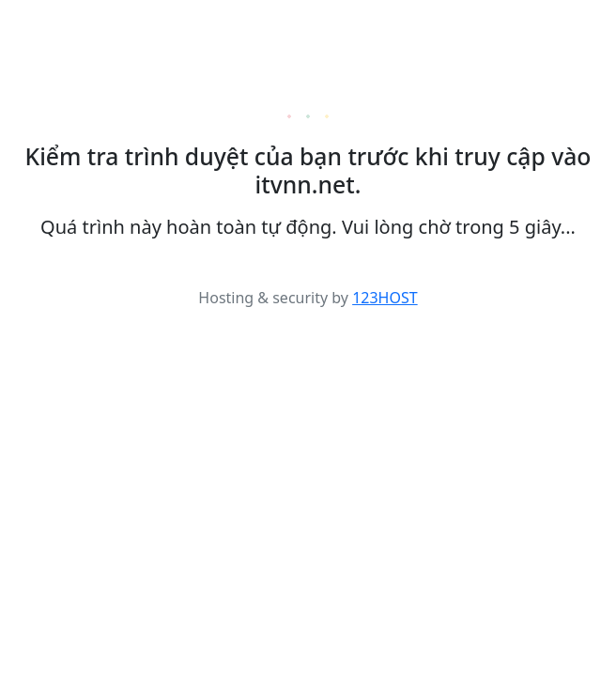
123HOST (385, 298)
